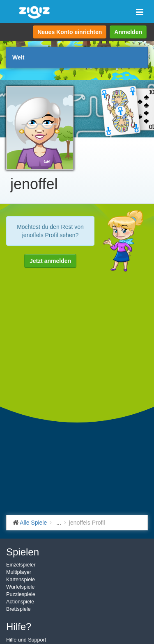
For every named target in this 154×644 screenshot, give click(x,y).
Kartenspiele (21, 580)
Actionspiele (20, 602)
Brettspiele (18, 609)
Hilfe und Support (26, 640)
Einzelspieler (21, 565)
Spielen (23, 552)
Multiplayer (19, 572)
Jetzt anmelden (50, 261)
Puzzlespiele (21, 594)
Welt (18, 57)
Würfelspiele (20, 587)
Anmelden (128, 32)
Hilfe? (19, 627)
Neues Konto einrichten (70, 32)
